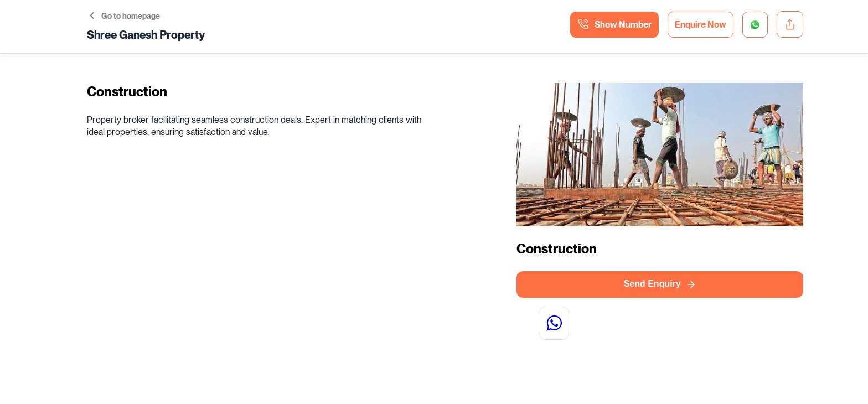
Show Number (614, 24)
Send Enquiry (660, 284)
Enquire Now (701, 25)
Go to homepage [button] (125, 16)
